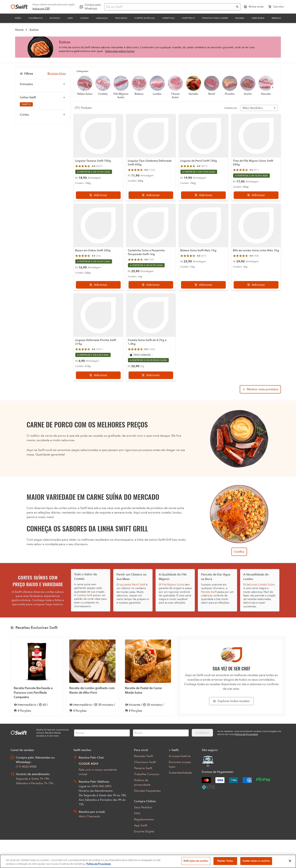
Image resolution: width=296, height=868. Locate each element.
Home (19, 30)
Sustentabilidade (180, 773)
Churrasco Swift (145, 762)
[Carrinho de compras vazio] (276, 7)
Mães (18, 18)
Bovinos (55, 18)
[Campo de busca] (170, 7)
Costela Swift (84, 595)
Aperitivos (168, 18)
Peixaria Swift (143, 768)
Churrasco (36, 18)
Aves (70, 18)
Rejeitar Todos (225, 861)
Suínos (84, 18)
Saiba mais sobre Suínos (120, 51)
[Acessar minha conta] (254, 7)
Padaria (240, 18)
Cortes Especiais (145, 18)
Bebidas (276, 18)
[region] (148, 861)
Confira (239, 552)
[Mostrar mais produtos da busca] (260, 389)
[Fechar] (290, 861)
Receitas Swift (143, 756)
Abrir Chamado (89, 816)
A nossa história (180, 756)
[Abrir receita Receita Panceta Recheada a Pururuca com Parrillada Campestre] (37, 676)
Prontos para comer (215, 18)
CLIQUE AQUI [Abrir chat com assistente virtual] (89, 764)
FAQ (137, 813)
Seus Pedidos (143, 807)
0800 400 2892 (101, 786)
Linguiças (102, 18)
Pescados (121, 18)
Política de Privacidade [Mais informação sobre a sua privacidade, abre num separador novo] (99, 864)
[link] (41, 9)
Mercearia (258, 18)
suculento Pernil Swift (132, 585)
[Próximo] (273, 87)
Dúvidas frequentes (147, 791)
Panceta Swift (209, 592)
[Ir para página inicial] (19, 7)
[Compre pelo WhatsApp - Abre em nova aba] (91, 7)
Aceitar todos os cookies (256, 861)
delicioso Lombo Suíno (261, 585)
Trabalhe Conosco (147, 774)
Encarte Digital (144, 831)
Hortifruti (188, 18)
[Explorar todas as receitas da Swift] (231, 701)
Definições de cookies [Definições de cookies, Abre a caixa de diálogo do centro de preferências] (196, 861)
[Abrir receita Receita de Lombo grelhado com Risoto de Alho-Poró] (92, 676)
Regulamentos (144, 819)
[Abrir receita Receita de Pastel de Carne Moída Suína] (148, 676)
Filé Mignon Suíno (173, 585)
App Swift (141, 825)
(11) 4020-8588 (26, 767)
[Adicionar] (98, 195)
